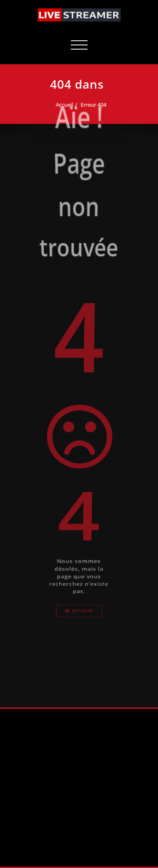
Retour (79, 620)
